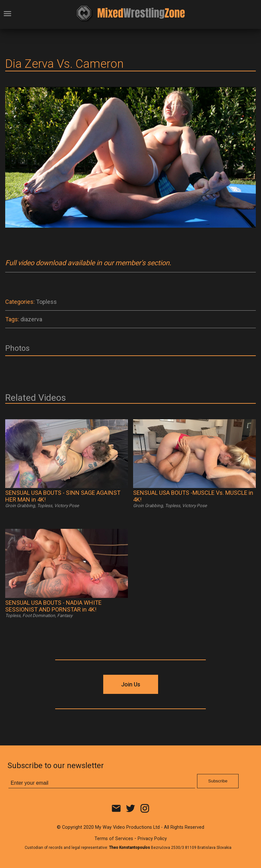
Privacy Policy (152, 839)
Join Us (131, 684)
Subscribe (218, 781)
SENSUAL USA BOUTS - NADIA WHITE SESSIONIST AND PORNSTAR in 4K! (53, 606)
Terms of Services (114, 839)
